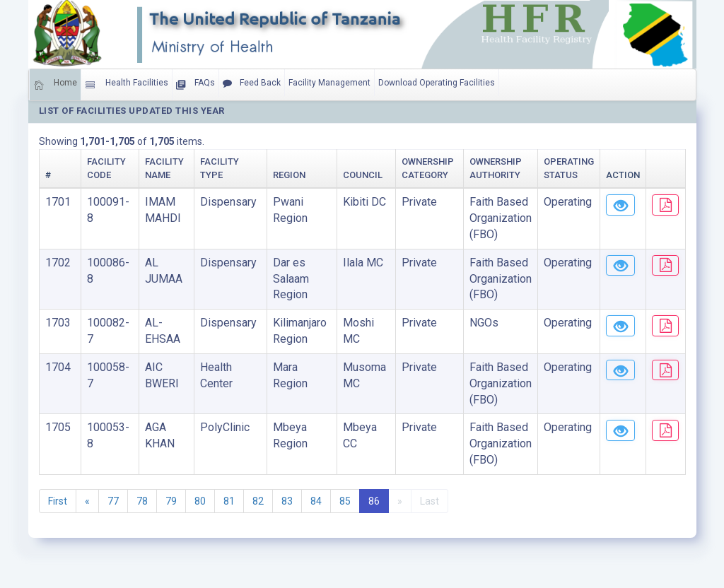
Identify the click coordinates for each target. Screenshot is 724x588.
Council (342, 175)
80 (200, 501)
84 (316, 501)
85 (345, 501)
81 (229, 501)
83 (287, 501)
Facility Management (329, 83)
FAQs (195, 85)
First (58, 501)
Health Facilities (127, 85)
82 (258, 501)
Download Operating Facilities (437, 83)
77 (113, 501)
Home (55, 85)
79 (171, 501)
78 (142, 501)
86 (374, 501)
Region (273, 175)
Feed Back (252, 83)
